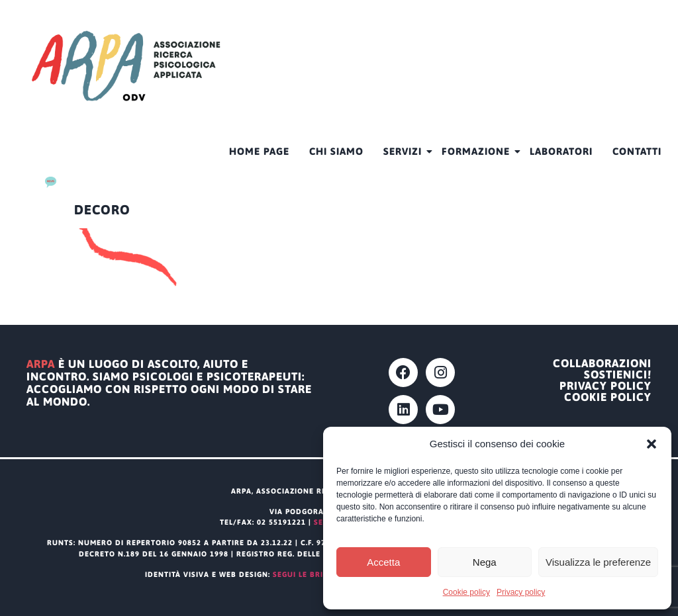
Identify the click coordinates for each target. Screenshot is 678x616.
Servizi (408, 151)
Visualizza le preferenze (598, 562)
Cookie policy (466, 592)
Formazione (481, 151)
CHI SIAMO (336, 151)
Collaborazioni (602, 364)
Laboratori (561, 151)
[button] (652, 444)
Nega (485, 562)
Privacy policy (521, 592)
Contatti (637, 151)
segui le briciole (309, 574)
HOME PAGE (259, 151)
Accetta (383, 562)
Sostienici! (618, 375)
